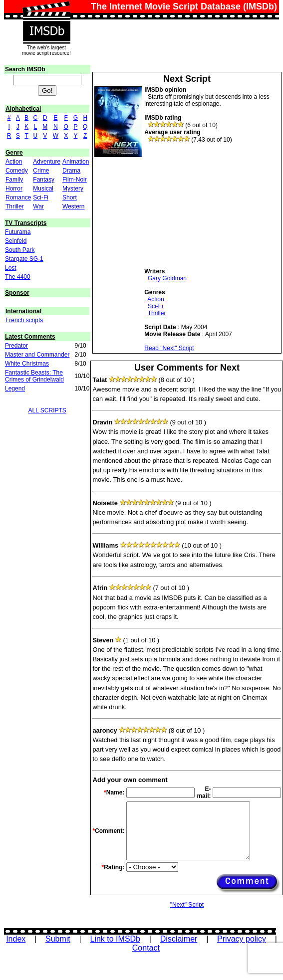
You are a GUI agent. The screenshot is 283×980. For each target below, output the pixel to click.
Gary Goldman (167, 278)
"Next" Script (187, 905)
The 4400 (18, 277)
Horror (14, 189)
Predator (16, 346)
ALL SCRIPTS (47, 410)
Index (16, 939)
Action (14, 162)
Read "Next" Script (169, 348)
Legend (15, 389)
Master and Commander (37, 355)
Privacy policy (242, 939)
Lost (11, 268)
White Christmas (27, 364)
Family (14, 180)
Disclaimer (179, 939)
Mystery (73, 189)
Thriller (15, 206)
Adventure (47, 162)
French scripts (24, 320)
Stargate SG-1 (24, 259)
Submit (58, 939)
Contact (146, 948)
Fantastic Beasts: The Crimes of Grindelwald (34, 376)
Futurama (18, 232)
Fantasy (44, 180)
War (38, 206)
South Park (20, 250)
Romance (18, 197)
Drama (71, 171)
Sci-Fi (41, 197)
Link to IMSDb (115, 939)
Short (70, 197)
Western (73, 206)
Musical (43, 189)
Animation (76, 162)
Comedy (17, 171)
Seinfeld (16, 241)
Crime (41, 171)
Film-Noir (75, 180)
